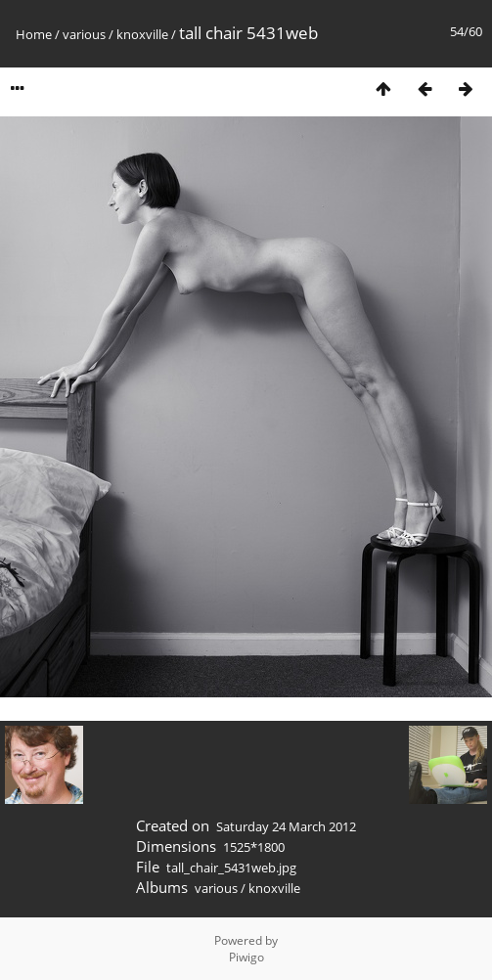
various (84, 34)
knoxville (142, 34)
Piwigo (246, 957)
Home (34, 34)
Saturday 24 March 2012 (286, 826)
